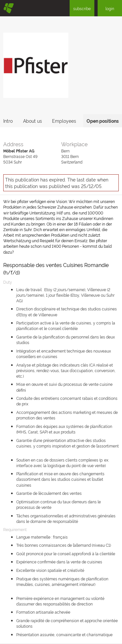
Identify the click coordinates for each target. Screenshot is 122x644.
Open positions (103, 121)
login (110, 8)
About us (33, 121)
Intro (8, 121)
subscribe (82, 8)
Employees (64, 121)
